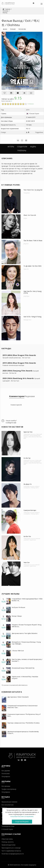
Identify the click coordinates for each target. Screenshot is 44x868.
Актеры (11, 147)
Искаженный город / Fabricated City (23, 668)
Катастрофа (22, 29)
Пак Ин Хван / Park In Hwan (33, 241)
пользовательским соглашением (22, 816)
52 (11, 101)
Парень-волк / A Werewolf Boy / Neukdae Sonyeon (25, 678)
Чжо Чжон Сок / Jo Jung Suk (33, 190)
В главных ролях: (11, 185)
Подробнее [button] (39, 132)
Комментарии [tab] (17, 396)
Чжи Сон (27, 562)
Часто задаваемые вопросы (11, 851)
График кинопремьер (9, 789)
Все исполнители (8, 805)
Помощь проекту (8, 842)
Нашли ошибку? (11, 421)
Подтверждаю (22, 822)
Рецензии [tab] (30, 396)
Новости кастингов (12, 427)
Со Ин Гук (27, 458)
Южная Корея (34, 114)
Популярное (6, 776)
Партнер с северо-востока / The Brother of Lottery (23, 723)
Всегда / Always (17, 616)
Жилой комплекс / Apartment (32, 539)
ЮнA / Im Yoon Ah (30, 215)
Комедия (13, 29)
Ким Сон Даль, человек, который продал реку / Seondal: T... (27, 660)
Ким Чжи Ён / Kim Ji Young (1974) (32, 292)
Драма (5, 29)
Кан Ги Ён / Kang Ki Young (32, 317)
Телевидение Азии (8, 826)
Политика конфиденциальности (13, 854)
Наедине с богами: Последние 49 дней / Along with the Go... (27, 626)
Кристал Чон (28, 432)
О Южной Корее (7, 829)
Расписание (6, 774)
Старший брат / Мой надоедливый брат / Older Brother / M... (27, 600)
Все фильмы (6, 786)
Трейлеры (22, 151)
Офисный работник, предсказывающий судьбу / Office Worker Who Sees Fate (33, 436)
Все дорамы (6, 771)
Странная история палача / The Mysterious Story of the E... (24, 715)
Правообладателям (8, 845)
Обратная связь (7, 839)
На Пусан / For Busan (18, 607)
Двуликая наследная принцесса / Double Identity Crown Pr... (23, 732)
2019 (28, 110)
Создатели (22, 147)
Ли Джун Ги (28, 484)
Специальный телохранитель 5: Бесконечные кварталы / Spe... (22, 707)
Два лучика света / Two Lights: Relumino (25, 633)
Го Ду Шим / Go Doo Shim (33, 266)
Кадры (33, 147)
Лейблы (4, 808)
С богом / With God (18, 651)
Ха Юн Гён (27, 536)
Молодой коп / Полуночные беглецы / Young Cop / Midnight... (26, 643)
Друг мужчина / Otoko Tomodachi (18, 697)
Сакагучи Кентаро (30, 510)
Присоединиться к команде (11, 848)
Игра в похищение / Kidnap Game (31, 487)
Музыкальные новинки (9, 802)
